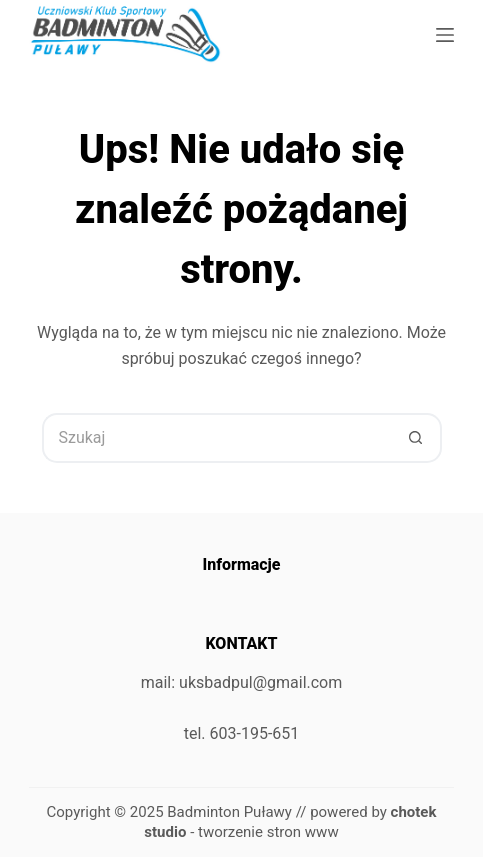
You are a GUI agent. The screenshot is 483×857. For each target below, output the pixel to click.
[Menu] (445, 35)
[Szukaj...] (217, 438)
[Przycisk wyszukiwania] (417, 438)
